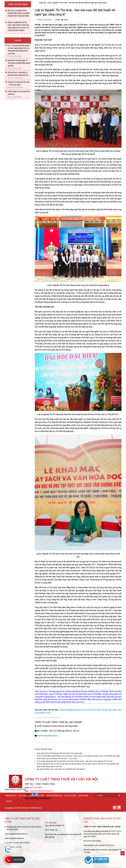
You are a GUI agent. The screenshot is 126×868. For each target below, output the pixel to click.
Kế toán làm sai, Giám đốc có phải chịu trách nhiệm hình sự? (18, 74)
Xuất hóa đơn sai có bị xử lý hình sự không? (19, 93)
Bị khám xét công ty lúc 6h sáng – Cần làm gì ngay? (18, 83)
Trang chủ (43, 3)
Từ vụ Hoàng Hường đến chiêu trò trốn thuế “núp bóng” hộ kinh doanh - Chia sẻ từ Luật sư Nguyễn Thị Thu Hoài (75, 761)
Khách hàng (83, 795)
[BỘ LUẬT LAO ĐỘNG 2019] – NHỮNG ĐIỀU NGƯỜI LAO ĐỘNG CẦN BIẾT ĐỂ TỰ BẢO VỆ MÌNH (19, 13)
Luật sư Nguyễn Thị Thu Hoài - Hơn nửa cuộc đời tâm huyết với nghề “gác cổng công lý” (77, 3)
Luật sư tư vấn (70, 795)
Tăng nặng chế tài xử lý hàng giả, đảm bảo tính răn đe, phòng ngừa (59, 753)
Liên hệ (9, 801)
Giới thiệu (23, 795)
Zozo (40, 808)
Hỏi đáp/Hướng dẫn (54, 795)
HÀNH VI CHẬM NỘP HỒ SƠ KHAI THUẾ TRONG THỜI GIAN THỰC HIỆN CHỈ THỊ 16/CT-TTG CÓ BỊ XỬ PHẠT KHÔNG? (18, 26)
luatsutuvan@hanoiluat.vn (47, 736)
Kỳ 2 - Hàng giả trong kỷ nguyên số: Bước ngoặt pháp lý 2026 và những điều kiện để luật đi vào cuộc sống (19, 49)
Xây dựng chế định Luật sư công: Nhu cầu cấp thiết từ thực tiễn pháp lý (61, 769)
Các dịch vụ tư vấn (36, 795)
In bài (65, 20)
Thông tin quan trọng (18, 4)
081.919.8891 (36, 787)
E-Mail (57, 20)
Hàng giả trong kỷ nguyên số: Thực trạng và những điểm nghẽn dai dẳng (19, 63)
